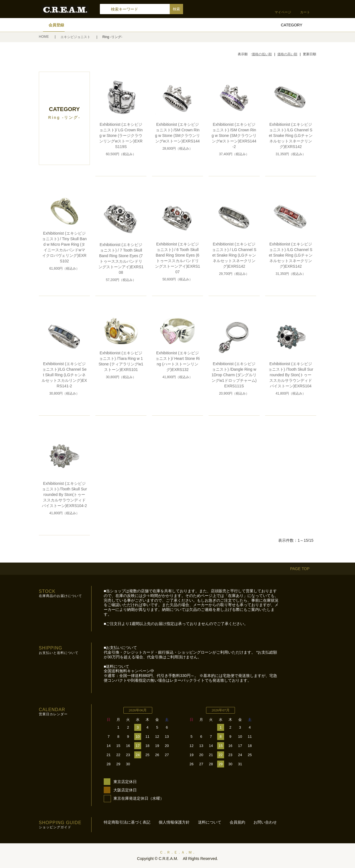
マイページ (283, 12)
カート (305, 12)
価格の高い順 (287, 54)
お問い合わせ (265, 822)
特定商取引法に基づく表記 (127, 822)
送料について (210, 822)
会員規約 (237, 822)
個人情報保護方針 (174, 822)
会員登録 (56, 25)
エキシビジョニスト (76, 37)
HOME (44, 37)
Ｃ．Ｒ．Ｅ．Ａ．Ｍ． (177, 852)
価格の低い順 (262, 54)
